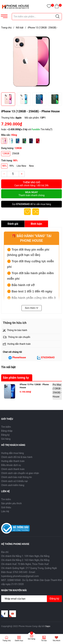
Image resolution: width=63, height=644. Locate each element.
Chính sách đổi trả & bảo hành (17, 457)
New (31, 166)
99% (12, 166)
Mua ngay (32, 194)
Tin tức (44, 641)
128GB (6, 153)
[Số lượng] (13, 174)
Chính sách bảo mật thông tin (17, 477)
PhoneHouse (19, 357)
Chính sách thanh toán (13, 469)
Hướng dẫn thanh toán (13, 461)
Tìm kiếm (6, 427)
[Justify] (58, 17)
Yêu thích (56, 641)
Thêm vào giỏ (32, 184)
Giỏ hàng (6, 439)
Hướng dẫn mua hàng (12, 453)
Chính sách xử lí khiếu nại (14, 481)
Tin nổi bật (8, 367)
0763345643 (23, 204)
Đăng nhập (7, 431)
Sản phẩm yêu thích (11, 503)
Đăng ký (5, 435)
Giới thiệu (6, 507)
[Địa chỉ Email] (32, 599)
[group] (32, 62)
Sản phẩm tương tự (16, 378)
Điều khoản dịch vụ (11, 465)
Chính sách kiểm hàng (13, 485)
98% (4, 166)
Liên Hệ (5, 511)
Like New (21, 166)
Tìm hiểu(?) (47, 129)
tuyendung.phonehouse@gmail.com (20, 576)
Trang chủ (7, 641)
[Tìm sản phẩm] (37, 17)
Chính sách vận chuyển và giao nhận (20, 473)
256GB (16, 153)
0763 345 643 (20, 572)
